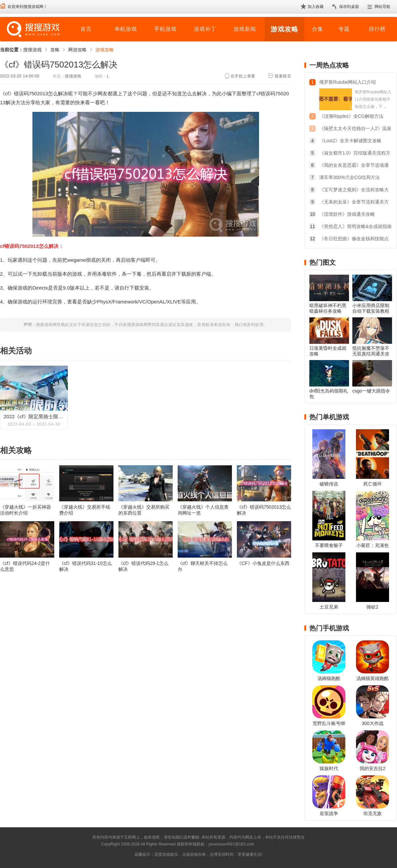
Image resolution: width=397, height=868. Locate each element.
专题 (344, 29)
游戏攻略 (285, 29)
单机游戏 (126, 29)
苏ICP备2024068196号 (275, 844)
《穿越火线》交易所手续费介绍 (85, 510)
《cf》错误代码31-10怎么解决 (86, 566)
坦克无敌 (373, 813)
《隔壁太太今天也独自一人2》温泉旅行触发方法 (355, 129)
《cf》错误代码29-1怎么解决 (143, 566)
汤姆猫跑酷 (329, 678)
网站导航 (382, 7)
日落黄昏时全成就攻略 (328, 351)
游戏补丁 (205, 29)
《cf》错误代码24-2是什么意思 (25, 566)
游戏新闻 (245, 29)
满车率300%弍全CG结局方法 (350, 177)
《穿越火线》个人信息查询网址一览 (203, 510)
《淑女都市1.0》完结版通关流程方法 (355, 154)
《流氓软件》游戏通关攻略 (347, 214)
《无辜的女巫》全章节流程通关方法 (354, 203)
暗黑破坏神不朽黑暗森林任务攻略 (328, 308)
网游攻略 (77, 50)
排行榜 (377, 29)
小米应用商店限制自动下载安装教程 (371, 308)
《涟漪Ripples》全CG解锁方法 (351, 116)
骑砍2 (373, 607)
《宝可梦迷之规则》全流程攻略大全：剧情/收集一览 (354, 190)
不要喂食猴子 (329, 545)
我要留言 (283, 76)
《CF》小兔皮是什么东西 (263, 563)
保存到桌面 (349, 7)
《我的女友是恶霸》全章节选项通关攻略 (354, 166)
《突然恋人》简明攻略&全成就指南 (355, 226)
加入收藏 (316, 7)
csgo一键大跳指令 (371, 391)
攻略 (55, 50)
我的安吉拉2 (373, 768)
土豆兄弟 (329, 607)
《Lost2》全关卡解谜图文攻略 (350, 141)
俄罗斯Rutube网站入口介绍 (348, 82)
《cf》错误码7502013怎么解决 (264, 510)
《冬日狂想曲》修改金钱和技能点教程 (354, 239)
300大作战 (372, 723)
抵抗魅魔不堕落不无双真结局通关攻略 (371, 354)
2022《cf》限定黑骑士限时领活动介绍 (34, 416)
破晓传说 (329, 484)
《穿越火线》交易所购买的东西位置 (144, 510)
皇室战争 (329, 813)
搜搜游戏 (32, 50)
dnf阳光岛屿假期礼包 (329, 394)
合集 (318, 29)
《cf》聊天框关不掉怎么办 (203, 566)
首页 (86, 29)
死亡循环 (373, 484)
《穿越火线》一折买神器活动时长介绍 (25, 510)
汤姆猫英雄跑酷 (373, 678)
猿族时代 (329, 768)
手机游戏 (165, 29)
